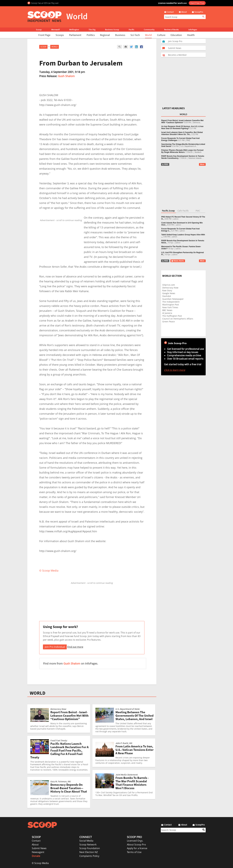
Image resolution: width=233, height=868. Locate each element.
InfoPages (193, 30)
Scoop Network (88, 845)
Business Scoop (112, 30)
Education (176, 35)
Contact (36, 841)
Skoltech (198, 152)
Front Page (44, 35)
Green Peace (169, 321)
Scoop (39, 30)
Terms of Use (134, 852)
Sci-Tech (135, 35)
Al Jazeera (167, 313)
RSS (165, 164)
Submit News (39, 848)
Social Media (86, 841)
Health (191, 35)
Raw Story (167, 290)
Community (149, 30)
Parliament (75, 35)
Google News (169, 293)
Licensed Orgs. (135, 841)
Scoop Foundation (90, 848)
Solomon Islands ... (196, 158)
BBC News (167, 310)
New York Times (170, 307)
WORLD (38, 693)
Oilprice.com (169, 285)
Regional (105, 35)
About (35, 845)
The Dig (92, 30)
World (148, 35)
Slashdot (167, 296)
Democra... (197, 123)
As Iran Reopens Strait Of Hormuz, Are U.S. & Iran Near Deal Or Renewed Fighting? (182, 127)
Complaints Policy (89, 856)
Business (120, 35)
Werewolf (55, 30)
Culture (161, 35)
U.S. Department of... (189, 146)
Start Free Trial (197, 3)
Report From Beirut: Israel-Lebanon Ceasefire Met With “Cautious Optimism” (182, 121)
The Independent (171, 302)
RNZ (188, 140)
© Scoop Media (40, 863)
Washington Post (171, 305)
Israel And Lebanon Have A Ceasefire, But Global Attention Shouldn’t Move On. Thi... (182, 133)
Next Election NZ (89, 852)
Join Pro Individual (55, 647)
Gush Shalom (66, 76)
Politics (91, 35)
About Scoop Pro (136, 845)
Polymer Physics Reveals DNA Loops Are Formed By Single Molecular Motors (182, 151)
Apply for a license (137, 848)
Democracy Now (170, 288)
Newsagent (38, 852)
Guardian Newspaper (173, 299)
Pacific (132, 30)
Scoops (60, 35)
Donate (36, 856)
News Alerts (178, 261)
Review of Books (171, 30)
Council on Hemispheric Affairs (178, 319)
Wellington (74, 30)
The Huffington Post (172, 316)
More (202, 164)
